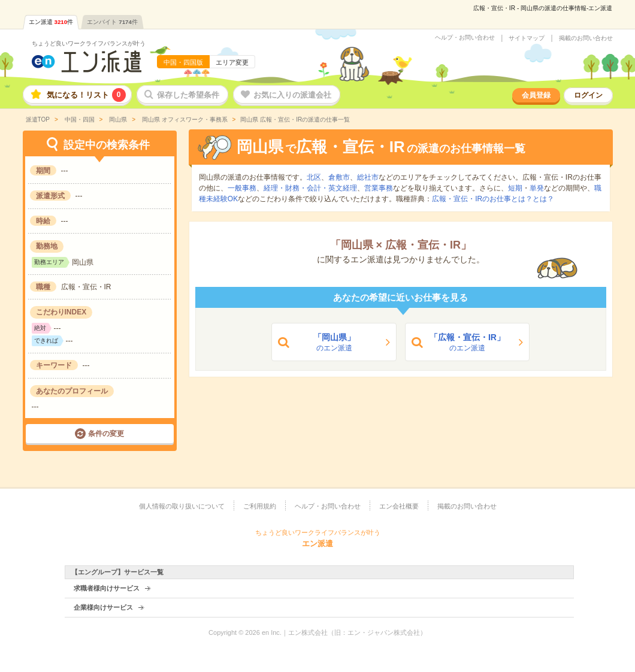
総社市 (368, 177)
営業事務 (379, 188)
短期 (515, 188)
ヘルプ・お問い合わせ (465, 38)
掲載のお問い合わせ (586, 38)
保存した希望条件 (188, 95)
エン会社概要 (399, 506)
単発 (537, 188)
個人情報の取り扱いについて (182, 506)
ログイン (588, 95)
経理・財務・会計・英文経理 (310, 188)
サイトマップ (527, 38)
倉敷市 (339, 177)
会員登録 (536, 95)
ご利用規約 (260, 506)
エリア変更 (232, 62)
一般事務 (242, 188)
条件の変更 (106, 434)
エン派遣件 (51, 22)
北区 (314, 177)
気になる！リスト (86, 95)
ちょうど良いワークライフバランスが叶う (89, 43)
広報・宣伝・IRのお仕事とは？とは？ (493, 199)
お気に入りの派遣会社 (292, 95)
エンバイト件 (112, 22)
